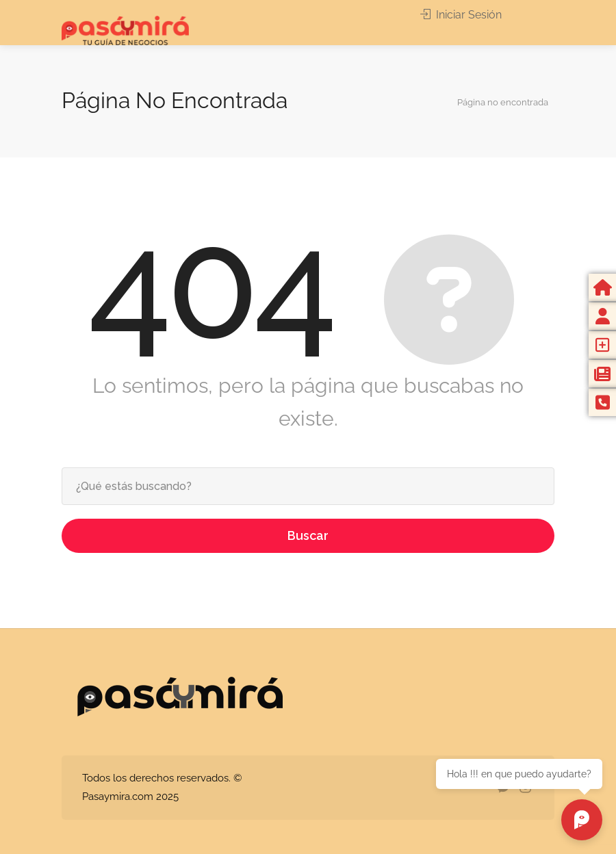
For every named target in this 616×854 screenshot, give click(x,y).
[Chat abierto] (582, 820)
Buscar (308, 535)
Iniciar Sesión (461, 15)
